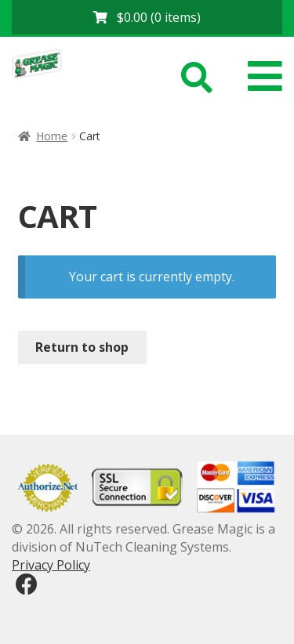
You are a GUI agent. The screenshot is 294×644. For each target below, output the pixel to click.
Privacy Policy (51, 565)
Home (52, 136)
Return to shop (82, 347)
